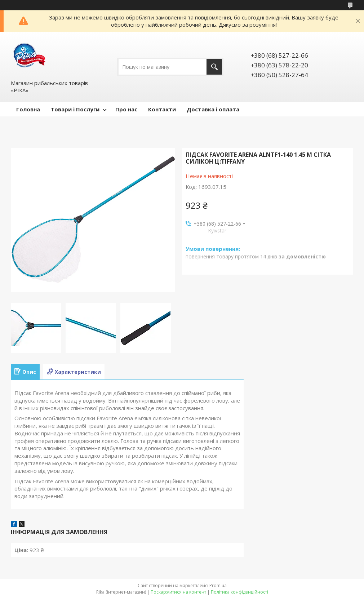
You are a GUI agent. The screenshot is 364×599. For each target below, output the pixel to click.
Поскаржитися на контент (178, 592)
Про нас (126, 109)
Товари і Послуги (75, 109)
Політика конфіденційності (239, 592)
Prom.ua (218, 585)
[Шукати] (214, 67)
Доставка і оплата (213, 109)
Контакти (162, 109)
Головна (28, 109)
